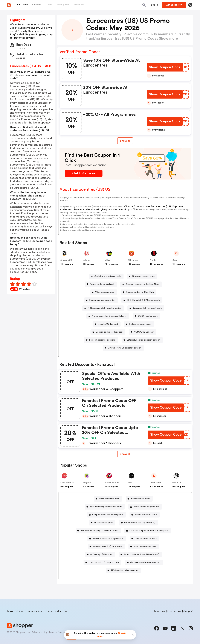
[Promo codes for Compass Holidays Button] (108, 316)
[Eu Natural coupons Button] (102, 523)
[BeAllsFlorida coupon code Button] (145, 507)
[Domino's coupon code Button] (142, 276)
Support (188, 611)
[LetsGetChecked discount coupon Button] (142, 340)
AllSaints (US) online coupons (125, 570)
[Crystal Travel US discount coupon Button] (123, 348)
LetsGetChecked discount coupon (143, 340)
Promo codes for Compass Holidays (109, 316)
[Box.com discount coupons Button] (101, 340)
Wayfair (87, 483)
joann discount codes (109, 499)
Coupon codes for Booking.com (108, 515)
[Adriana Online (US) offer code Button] (106, 547)
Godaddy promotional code (108, 276)
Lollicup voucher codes (140, 324)
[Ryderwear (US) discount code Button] (146, 308)
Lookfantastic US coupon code (104, 562)
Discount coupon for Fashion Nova (142, 284)
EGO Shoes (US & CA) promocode (143, 300)
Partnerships (34, 611)
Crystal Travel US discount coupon (124, 348)
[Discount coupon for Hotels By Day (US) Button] (148, 531)
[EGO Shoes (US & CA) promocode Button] (142, 300)
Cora (175, 260)
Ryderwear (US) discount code (147, 308)
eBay (108, 260)
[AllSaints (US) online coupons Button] (123, 570)
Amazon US (66, 260)
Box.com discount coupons (102, 340)
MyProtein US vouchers (145, 547)
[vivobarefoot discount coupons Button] (144, 563)
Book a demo (15, 611)
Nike (130, 483)
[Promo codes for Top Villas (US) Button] (138, 523)
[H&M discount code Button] (139, 499)
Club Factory (67, 483)
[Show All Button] (125, 454)
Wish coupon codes (105, 292)
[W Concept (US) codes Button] (100, 555)
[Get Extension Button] (84, 173)
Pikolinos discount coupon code (108, 539)
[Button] (155, 5)
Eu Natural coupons (103, 523)
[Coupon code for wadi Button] (144, 539)
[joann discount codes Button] (108, 499)
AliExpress (133, 260)
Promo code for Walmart (102, 284)
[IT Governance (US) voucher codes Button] (103, 308)
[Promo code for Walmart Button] (101, 284)
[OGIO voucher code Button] (147, 316)
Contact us (174, 611)
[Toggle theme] (190, 5)
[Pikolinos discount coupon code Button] (107, 539)
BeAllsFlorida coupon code (146, 507)
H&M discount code (140, 499)
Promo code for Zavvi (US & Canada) (141, 554)
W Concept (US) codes (101, 554)
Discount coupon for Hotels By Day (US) (149, 531)
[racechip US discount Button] (107, 324)
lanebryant (155, 483)
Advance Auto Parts (115, 483)
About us (159, 611)
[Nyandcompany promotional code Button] (105, 507)
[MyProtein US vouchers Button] (144, 547)
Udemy (86, 260)
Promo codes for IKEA (146, 515)
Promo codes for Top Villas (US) (140, 523)
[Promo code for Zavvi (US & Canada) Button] (140, 555)
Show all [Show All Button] (125, 141)
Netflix (153, 260)
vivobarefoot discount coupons (145, 562)
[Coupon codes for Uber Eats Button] (139, 292)
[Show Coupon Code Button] (164, 68)
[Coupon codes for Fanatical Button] (108, 332)
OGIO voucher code (148, 316)
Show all (125, 454)
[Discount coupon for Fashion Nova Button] (141, 284)
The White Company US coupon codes (99, 531)
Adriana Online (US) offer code (108, 547)
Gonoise (177, 483)
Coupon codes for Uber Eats (140, 292)
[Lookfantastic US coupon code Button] (102, 563)
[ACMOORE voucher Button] (143, 332)
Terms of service (58, 632)
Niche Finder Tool (56, 611)
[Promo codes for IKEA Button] (145, 515)
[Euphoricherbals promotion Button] (101, 300)
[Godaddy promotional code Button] (106, 276)
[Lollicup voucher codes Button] (139, 324)
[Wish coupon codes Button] (104, 292)
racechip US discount (108, 324)
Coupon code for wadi (146, 539)
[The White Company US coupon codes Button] (98, 531)
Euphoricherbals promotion (102, 300)
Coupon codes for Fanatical (109, 332)
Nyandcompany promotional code (106, 507)
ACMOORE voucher (144, 332)
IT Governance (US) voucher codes (104, 308)
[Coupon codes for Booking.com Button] (107, 515)
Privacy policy (40, 632)
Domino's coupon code (143, 276)
